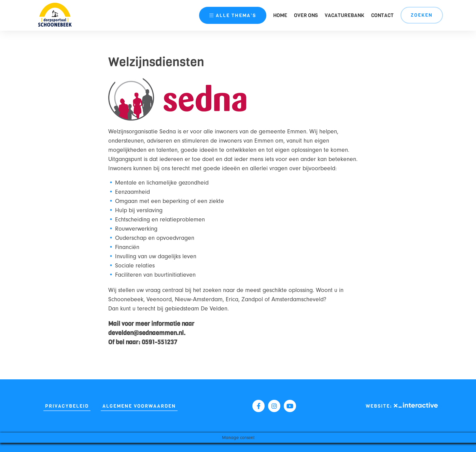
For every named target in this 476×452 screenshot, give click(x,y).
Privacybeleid (67, 406)
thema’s (233, 16)
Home (280, 15)
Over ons (306, 15)
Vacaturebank (345, 15)
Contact (382, 15)
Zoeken (422, 15)
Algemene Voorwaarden (139, 406)
